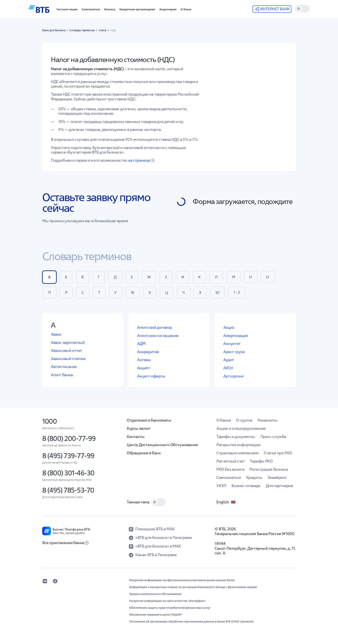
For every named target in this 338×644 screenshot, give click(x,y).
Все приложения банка (65, 543)
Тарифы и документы (236, 437)
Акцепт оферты (151, 376)
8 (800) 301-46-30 (68, 473)
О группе (244, 420)
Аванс (56, 334)
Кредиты (254, 477)
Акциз (229, 327)
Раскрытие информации (239, 445)
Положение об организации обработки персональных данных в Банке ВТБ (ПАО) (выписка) (191, 622)
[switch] (302, 9)
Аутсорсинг (234, 376)
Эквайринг (277, 477)
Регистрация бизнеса (269, 469)
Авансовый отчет (67, 350)
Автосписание (64, 367)
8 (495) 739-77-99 (68, 456)
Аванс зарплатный (68, 342)
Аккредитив (148, 352)
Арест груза (234, 352)
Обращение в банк (144, 453)
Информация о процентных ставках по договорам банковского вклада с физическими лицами (193, 587)
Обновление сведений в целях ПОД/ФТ (156, 615)
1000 (49, 421)
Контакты (136, 437)
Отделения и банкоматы (149, 420)
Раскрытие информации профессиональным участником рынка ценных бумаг (182, 580)
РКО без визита (230, 469)
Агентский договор (154, 327)
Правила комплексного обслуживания (155, 594)
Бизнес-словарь (246, 486)
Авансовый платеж (68, 359)
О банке (224, 420)
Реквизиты (267, 420)
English (226, 502)
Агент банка (62, 375)
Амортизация (236, 336)
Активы (144, 360)
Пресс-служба (273, 437)
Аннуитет (232, 344)
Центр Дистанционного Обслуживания (162, 445)
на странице (141, 160)
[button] (67, 9)
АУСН (228, 368)
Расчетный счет (231, 461)
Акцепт (144, 368)
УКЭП (221, 486)
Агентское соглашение (158, 336)
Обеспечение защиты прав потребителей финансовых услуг (170, 608)
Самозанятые (229, 477)
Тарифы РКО (261, 461)
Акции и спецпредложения (241, 428)
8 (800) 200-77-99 (69, 438)
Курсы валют (139, 428)
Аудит (229, 360)
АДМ (141, 344)
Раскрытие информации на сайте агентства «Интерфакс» (167, 601)
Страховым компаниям (237, 453)
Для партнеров (279, 486)
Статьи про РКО (278, 453)
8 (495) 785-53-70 (68, 490)
